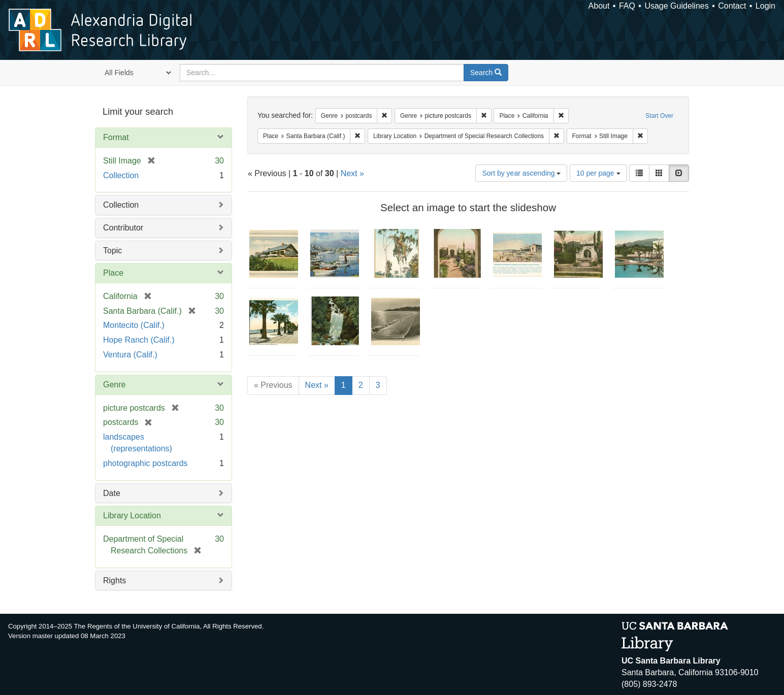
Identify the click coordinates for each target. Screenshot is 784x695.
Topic (112, 251)
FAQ (627, 6)
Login (765, 6)
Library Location (132, 516)
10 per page (598, 173)
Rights (115, 581)
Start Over (659, 116)
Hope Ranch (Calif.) (139, 340)
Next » (352, 173)
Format (116, 137)
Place (113, 273)
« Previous (273, 385)
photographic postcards (145, 463)
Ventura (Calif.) (130, 355)
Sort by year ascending (521, 173)
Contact (732, 6)
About (599, 6)
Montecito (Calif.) (134, 325)
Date (112, 493)
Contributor (123, 228)
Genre (114, 385)
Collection (121, 175)
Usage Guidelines (676, 6)
